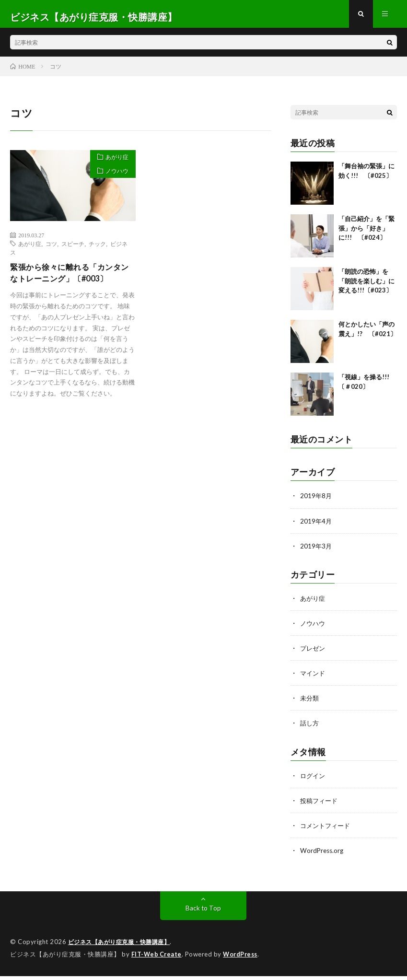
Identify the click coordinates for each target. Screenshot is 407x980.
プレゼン (314, 653)
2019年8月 (316, 501)
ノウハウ (114, 180)
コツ (51, 249)
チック (97, 249)
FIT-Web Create (157, 958)
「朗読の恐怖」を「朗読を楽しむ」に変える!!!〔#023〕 (366, 286)
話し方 (310, 728)
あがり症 (114, 164)
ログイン (314, 780)
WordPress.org (323, 855)
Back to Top (203, 913)
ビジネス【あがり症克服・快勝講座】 (123, 946)
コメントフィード (327, 830)
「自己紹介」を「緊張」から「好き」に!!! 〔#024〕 (366, 234)
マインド (314, 678)
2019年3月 (316, 551)
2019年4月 (316, 526)
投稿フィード (320, 805)
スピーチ (73, 249)
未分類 (310, 703)
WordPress (243, 958)
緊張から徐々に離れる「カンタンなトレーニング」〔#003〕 (72, 279)
